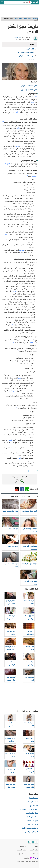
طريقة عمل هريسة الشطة (30, 828)
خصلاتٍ (14, 291)
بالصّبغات (8, 164)
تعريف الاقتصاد (33, 798)
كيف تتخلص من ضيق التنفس (29, 809)
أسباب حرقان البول (33, 824)
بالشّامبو (11, 391)
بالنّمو (17, 112)
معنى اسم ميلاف (33, 821)
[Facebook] (37, 842)
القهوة (10, 440)
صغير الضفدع (34, 806)
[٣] (28, 176)
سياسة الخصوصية (21, 850)
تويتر (17, 489)
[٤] (16, 408)
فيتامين (22, 250)
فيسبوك (22, 489)
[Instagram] (29, 842)
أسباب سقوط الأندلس (31, 802)
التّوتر (18, 128)
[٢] (3, 122)
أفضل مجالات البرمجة (32, 813)
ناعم (20, 378)
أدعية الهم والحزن (33, 817)
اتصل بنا (36, 846)
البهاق (17, 146)
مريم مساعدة (17, 37)
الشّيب (35, 97)
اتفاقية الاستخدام (33, 850)
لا (17, 481)
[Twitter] (33, 842)
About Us (35, 854)
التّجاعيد (13, 325)
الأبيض (31, 342)
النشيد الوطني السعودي (31, 832)
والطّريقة (34, 176)
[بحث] (29, 2)
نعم (22, 481)
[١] (24, 115)
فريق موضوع (23, 854)
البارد (19, 458)
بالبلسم (6, 235)
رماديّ (32, 102)
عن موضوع (23, 846)
